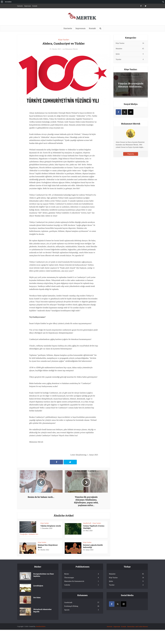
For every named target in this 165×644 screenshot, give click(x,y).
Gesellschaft (87, 523)
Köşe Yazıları (64, 40)
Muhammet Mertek (71, 49)
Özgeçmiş (131, 154)
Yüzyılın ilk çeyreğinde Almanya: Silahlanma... (131, 85)
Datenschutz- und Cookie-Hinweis (137, 626)
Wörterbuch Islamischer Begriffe (42, 610)
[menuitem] (2, 2)
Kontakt (35, 6)
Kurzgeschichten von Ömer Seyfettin (44, 575)
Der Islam (37, 597)
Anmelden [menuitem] (8, 2)
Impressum (28, 6)
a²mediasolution (41, 626)
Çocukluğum (38, 586)
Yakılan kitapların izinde (51, 526)
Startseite (20, 6)
